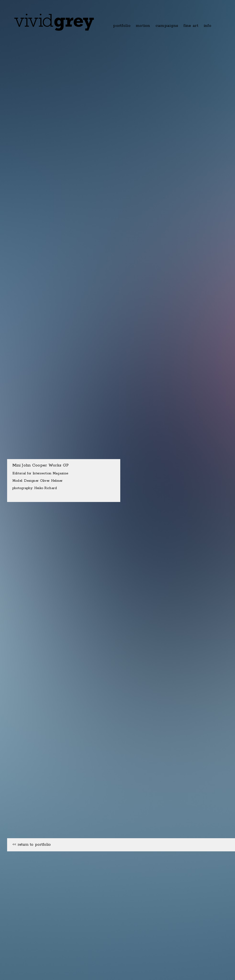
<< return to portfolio (32, 860)
